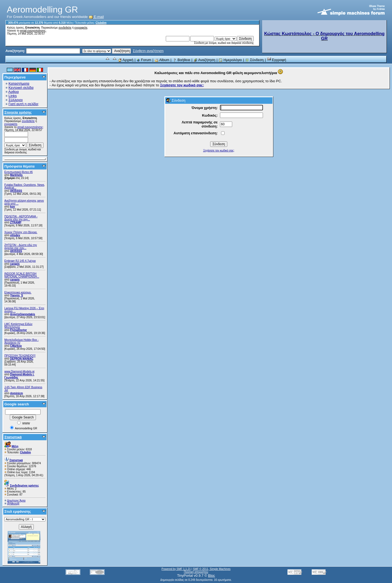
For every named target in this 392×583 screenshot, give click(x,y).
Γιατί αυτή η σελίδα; (24, 104)
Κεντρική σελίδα (21, 88)
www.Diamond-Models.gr (19, 371)
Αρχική (125, 60)
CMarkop (16, 346)
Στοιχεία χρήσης (18, 112)
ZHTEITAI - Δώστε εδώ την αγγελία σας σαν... (21, 247)
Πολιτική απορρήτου (196, 572)
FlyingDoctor (19, 330)
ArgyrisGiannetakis (23, 314)
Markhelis (16, 175)
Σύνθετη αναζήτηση (148, 51)
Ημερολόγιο (230, 60)
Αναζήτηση (204, 60)
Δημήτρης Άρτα (16, 501)
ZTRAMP (16, 222)
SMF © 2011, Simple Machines (212, 569)
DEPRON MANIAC (22, 359)
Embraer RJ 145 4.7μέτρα (20, 261)
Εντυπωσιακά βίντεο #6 (19, 172)
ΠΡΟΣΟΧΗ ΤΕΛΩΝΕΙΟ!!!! (20, 356)
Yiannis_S (16, 295)
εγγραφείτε (81, 28)
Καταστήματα (19, 83)
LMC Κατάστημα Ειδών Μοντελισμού (18, 326)
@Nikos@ (13, 504)
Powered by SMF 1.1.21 (176, 569)
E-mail (96, 17)
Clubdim (101, 23)
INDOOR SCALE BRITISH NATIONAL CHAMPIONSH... (22, 275)
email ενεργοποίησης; (33, 31)
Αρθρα (14, 92)
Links (13, 96)
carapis (15, 264)
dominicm (16, 393)
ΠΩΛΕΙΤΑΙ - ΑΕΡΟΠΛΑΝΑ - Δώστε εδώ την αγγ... (21, 218)
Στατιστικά (13, 437)
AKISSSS (16, 191)
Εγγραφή (277, 60)
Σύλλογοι (16, 100)
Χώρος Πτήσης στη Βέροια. (21, 232)
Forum (144, 60)
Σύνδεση (255, 60)
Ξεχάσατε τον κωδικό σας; (219, 151)
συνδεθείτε (65, 28)
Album (162, 60)
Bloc (211, 576)
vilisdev (15, 235)
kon (13, 207)
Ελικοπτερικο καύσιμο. (18, 292)
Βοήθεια (181, 60)
